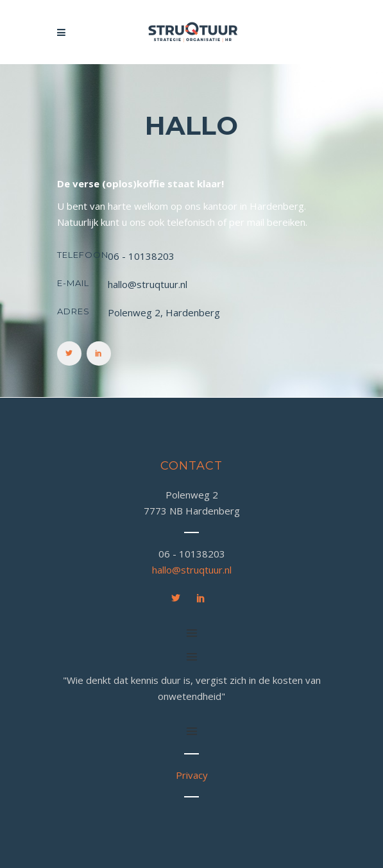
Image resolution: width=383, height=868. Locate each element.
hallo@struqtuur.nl (192, 570)
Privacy (192, 775)
